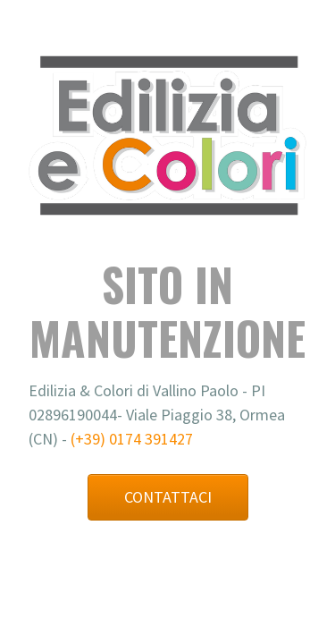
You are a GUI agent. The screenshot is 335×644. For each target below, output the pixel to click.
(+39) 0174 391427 (132, 439)
